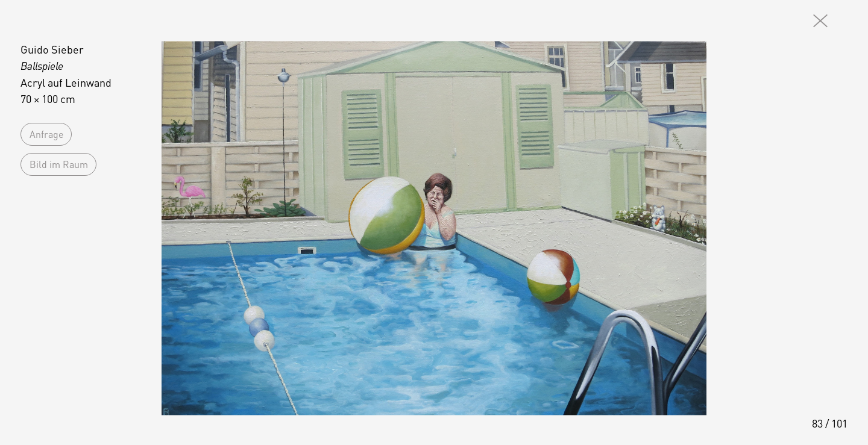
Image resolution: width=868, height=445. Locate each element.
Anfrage (46, 134)
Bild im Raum (59, 164)
